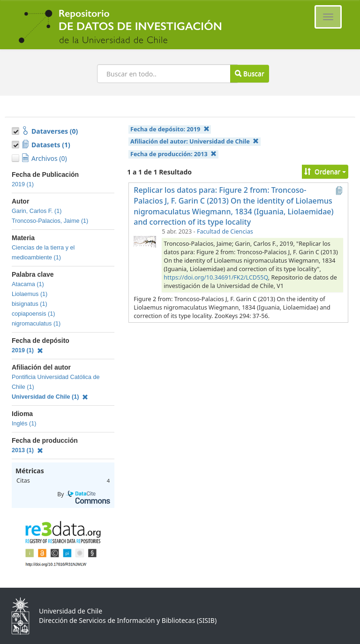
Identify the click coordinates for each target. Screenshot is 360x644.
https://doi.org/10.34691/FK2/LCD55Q (216, 277)
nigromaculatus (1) (36, 324)
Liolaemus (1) (30, 294)
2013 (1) (27, 450)
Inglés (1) (24, 424)
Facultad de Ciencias (225, 231)
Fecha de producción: (173, 154)
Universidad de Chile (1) (50, 397)
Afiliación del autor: (195, 141)
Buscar (249, 73)
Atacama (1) (28, 284)
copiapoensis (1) (33, 314)
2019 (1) (23, 184)
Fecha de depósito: (170, 129)
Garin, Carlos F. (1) (37, 211)
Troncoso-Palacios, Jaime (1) (50, 221)
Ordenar (325, 171)
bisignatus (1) (30, 304)
